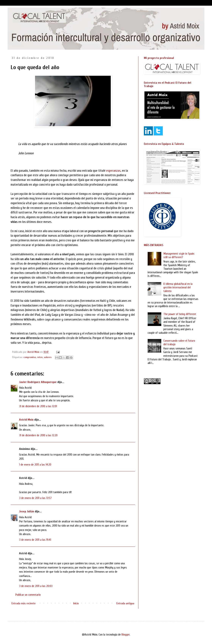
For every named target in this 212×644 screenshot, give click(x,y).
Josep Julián (27, 511)
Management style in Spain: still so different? (179, 255)
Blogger (126, 635)
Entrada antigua (125, 603)
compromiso (30, 357)
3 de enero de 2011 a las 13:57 (35, 498)
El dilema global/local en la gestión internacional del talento (178, 287)
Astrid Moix (26, 420)
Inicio (76, 603)
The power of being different (180, 314)
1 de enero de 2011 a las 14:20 (35, 465)
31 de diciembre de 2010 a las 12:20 (38, 435)
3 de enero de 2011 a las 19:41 (35, 540)
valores (48, 357)
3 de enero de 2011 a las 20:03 (36, 586)
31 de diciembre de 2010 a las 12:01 (38, 406)
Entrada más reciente (24, 603)
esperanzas (113, 171)
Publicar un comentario (28, 595)
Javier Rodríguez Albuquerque (38, 382)
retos (40, 357)
